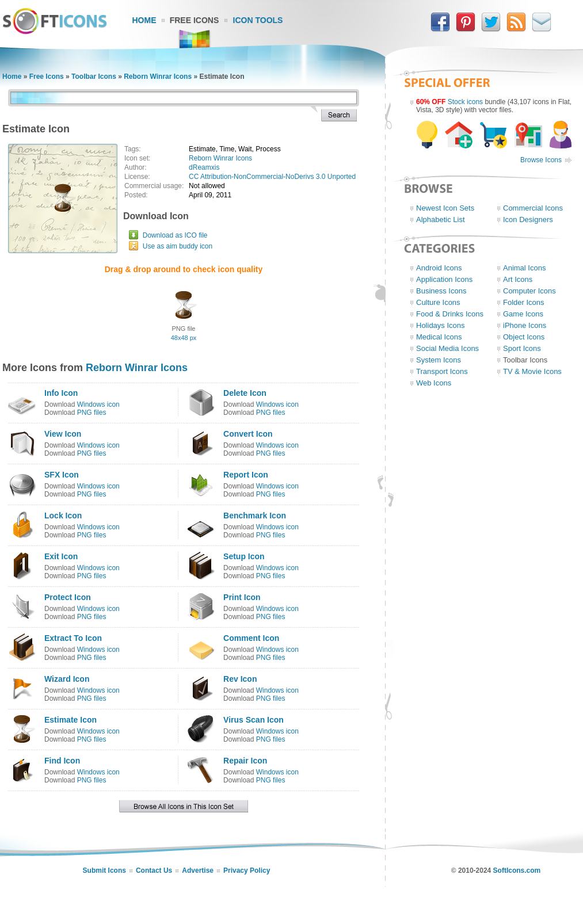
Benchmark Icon (255, 516)
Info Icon (61, 393)
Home (144, 20)
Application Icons (444, 279)
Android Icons (439, 268)
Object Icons (524, 337)
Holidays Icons (441, 325)
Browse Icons (541, 160)
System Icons (439, 360)
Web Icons (434, 383)
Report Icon (246, 475)
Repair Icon (245, 761)
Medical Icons (439, 337)
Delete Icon (245, 393)
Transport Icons (442, 371)
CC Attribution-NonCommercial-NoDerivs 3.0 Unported (272, 177)
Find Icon (62, 761)
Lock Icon (63, 516)
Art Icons (518, 279)
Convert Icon (248, 434)
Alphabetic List (441, 219)
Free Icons (195, 20)
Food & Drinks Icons (450, 314)
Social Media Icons (447, 348)
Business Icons (441, 291)
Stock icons (465, 102)
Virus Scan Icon (254, 720)
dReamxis (204, 167)
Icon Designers (528, 219)
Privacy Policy (247, 870)
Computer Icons (529, 291)
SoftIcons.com (517, 870)
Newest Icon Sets (445, 208)
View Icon (63, 434)
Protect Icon (68, 597)
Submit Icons (104, 870)
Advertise (198, 870)
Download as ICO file (175, 235)
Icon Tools (258, 20)
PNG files (92, 413)
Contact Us (154, 870)
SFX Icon (62, 475)
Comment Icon (251, 638)
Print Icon (242, 597)
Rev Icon (240, 679)
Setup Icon (244, 556)
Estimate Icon (71, 720)
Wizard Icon (67, 679)
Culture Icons (438, 302)
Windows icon (98, 404)
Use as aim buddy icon (178, 246)
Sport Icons (522, 348)
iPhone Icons (525, 325)
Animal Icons (524, 268)
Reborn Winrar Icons (158, 77)
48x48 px (184, 338)
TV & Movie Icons (532, 371)
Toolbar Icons (94, 77)
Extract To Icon (73, 638)
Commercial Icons (533, 208)
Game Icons (523, 314)
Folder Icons (524, 302)
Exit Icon (61, 556)
